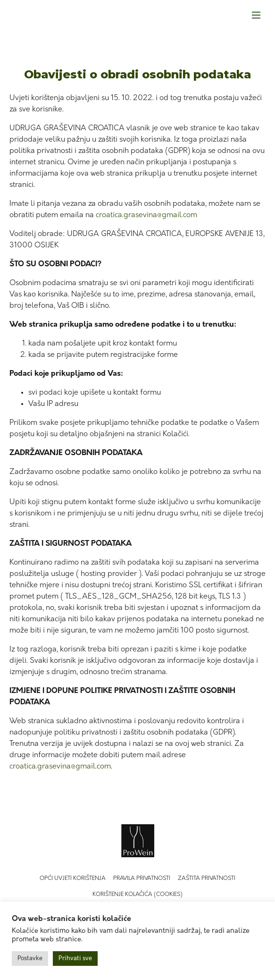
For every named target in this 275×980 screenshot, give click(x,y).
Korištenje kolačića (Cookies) (137, 895)
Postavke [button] (30, 959)
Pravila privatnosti (142, 879)
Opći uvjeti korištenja (73, 879)
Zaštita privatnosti (207, 879)
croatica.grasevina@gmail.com (146, 215)
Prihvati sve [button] (75, 959)
